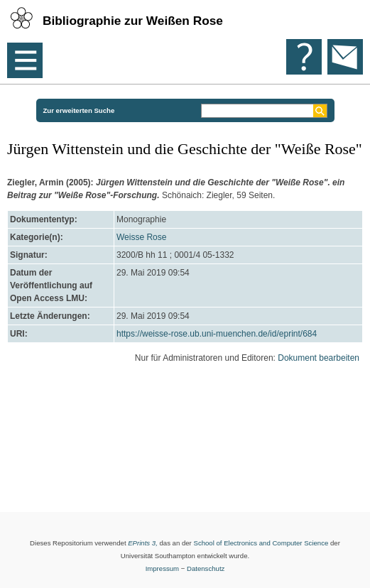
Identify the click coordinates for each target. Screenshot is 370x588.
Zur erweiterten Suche (79, 110)
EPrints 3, (143, 543)
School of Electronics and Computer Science (261, 543)
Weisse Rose (141, 237)
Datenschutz (206, 568)
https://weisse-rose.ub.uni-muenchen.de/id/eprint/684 (217, 334)
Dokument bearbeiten (319, 358)
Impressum (162, 568)
